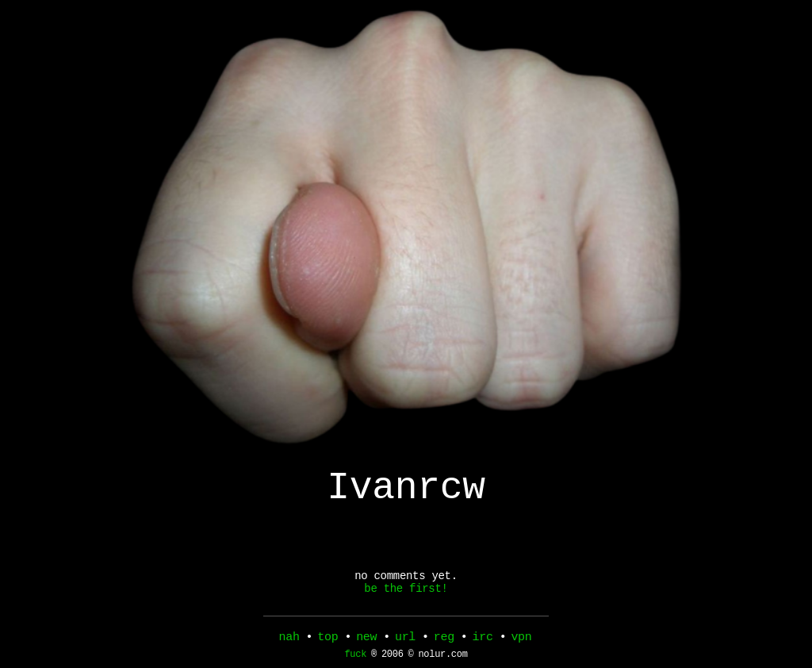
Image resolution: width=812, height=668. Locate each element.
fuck (355, 658)
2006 (393, 658)
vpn (521, 639)
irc (483, 639)
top (327, 639)
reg (444, 639)
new (366, 639)
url (405, 639)
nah (289, 639)
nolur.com (442, 658)
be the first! (406, 601)
